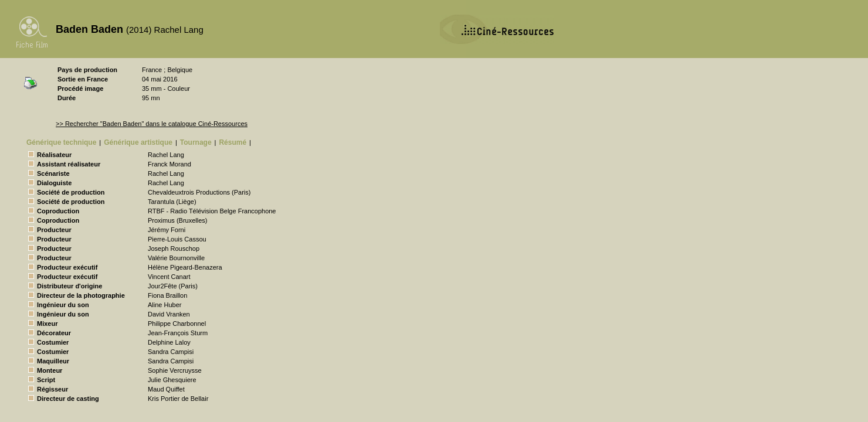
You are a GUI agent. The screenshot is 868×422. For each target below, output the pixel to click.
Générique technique (61, 142)
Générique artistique (138, 142)
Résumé (233, 142)
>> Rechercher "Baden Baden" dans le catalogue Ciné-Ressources (152, 124)
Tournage (196, 142)
